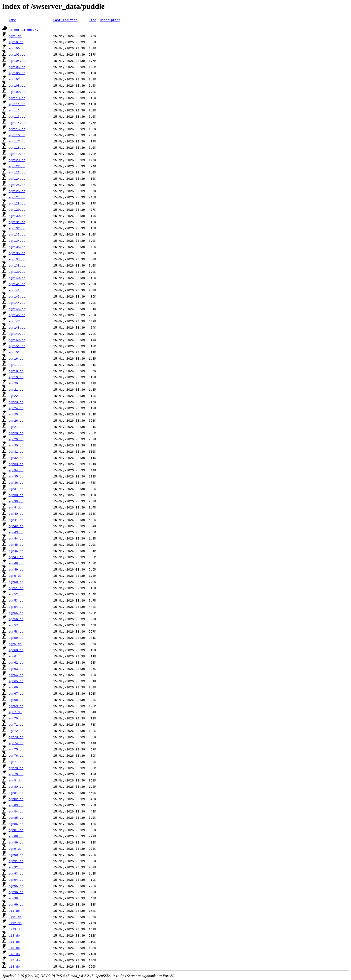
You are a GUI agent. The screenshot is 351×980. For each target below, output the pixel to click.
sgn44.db (16, 538)
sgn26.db (16, 420)
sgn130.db (17, 216)
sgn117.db (17, 141)
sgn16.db (16, 358)
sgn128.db (17, 203)
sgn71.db (16, 724)
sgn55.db (16, 613)
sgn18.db (16, 371)
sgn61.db (16, 656)
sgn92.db (16, 867)
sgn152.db (17, 352)
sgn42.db (16, 526)
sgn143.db (17, 296)
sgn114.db (17, 123)
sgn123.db (17, 172)
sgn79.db (16, 774)
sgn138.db (17, 265)
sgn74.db (16, 743)
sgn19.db (16, 377)
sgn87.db (16, 830)
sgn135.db (17, 247)
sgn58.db (16, 631)
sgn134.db (17, 241)
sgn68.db (16, 700)
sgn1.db (15, 36)
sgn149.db (17, 334)
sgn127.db (17, 197)
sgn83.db (16, 805)
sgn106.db (17, 73)
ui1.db (14, 911)
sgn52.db (16, 594)
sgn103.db (17, 54)
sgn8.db (15, 780)
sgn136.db (17, 253)
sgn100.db (17, 48)
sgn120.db (17, 160)
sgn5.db (15, 576)
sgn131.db (17, 222)
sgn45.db (16, 545)
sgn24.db (16, 408)
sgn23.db (16, 402)
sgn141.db (17, 284)
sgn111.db (17, 104)
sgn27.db (16, 427)
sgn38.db (16, 495)
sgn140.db (17, 278)
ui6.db (14, 954)
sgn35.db (16, 476)
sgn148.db (17, 327)
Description (110, 20)
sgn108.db (17, 85)
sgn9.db (15, 849)
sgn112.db (17, 110)
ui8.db (14, 966)
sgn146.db (17, 315)
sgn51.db (16, 588)
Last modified (65, 20)
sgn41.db (16, 520)
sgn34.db (16, 470)
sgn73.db (16, 737)
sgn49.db (16, 569)
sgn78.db (16, 768)
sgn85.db (16, 818)
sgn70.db (16, 718)
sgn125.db (17, 185)
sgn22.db (16, 396)
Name (12, 20)
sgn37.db (16, 489)
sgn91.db (16, 861)
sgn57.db (16, 625)
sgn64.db (16, 675)
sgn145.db (17, 309)
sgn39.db (16, 501)
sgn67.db (16, 693)
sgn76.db (16, 755)
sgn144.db (17, 303)
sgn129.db (17, 210)
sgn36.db (16, 482)
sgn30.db (16, 445)
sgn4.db (15, 507)
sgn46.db (16, 551)
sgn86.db (16, 824)
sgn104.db (17, 61)
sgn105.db (17, 67)
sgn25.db (16, 414)
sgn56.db (16, 619)
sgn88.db (16, 836)
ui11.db (15, 917)
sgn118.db (17, 147)
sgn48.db (16, 563)
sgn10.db (16, 42)
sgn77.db (16, 762)
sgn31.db (16, 451)
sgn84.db (16, 811)
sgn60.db (16, 650)
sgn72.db (16, 731)
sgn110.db (17, 98)
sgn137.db (17, 259)
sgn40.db (16, 514)
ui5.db (14, 948)
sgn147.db (17, 321)
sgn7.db (15, 712)
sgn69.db (16, 706)
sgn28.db (16, 433)
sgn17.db (16, 365)
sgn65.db (16, 681)
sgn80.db (16, 786)
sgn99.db (16, 904)
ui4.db (14, 942)
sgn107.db (17, 79)
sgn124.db (17, 178)
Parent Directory (24, 30)
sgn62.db (16, 662)
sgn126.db (17, 191)
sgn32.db (16, 458)
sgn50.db (16, 582)
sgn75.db (16, 749)
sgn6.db (15, 644)
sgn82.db (16, 799)
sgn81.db (16, 793)
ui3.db (14, 935)
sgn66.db (16, 687)
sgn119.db (17, 154)
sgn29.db (16, 439)
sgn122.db (17, 166)
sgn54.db (16, 607)
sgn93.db (16, 873)
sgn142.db (17, 290)
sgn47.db (16, 557)
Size (92, 20)
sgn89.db (16, 842)
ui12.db (15, 923)
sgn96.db (16, 892)
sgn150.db (17, 340)
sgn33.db (16, 464)
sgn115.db (17, 129)
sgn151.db (17, 346)
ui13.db (15, 929)
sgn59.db (16, 638)
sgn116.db (17, 135)
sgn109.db (17, 92)
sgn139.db (17, 272)
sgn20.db (16, 383)
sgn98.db (16, 898)
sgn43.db (16, 532)
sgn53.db (16, 600)
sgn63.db (16, 669)
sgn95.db (16, 886)
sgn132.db (17, 228)
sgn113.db (17, 116)
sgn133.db (17, 234)
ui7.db (14, 960)
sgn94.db (16, 880)
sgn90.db (16, 855)
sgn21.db (16, 389)
